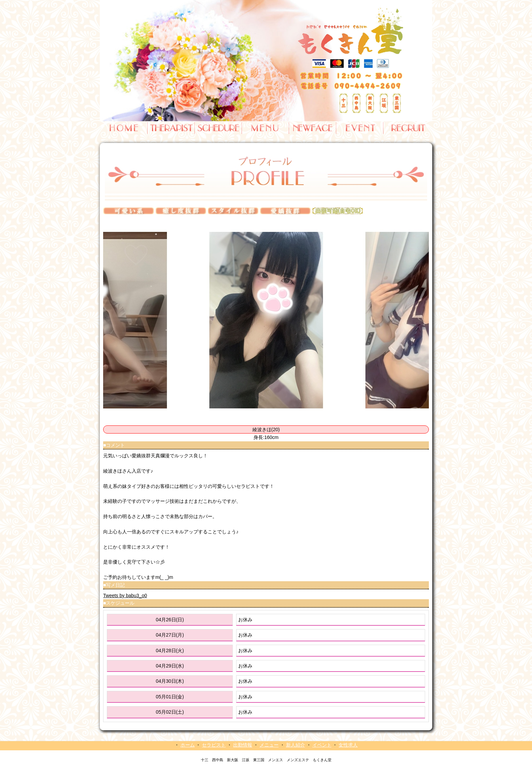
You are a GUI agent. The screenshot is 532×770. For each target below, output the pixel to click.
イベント (322, 745)
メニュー (269, 745)
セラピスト (214, 745)
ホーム (188, 745)
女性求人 (348, 745)
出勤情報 (243, 745)
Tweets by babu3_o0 (125, 595)
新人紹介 (296, 745)
